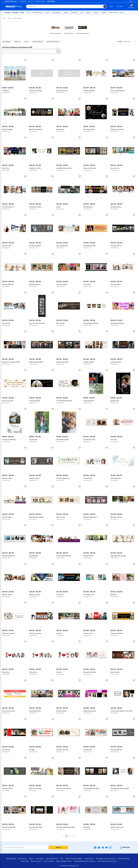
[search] (58, 51)
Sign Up (58, 847)
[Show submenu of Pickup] (25, 13)
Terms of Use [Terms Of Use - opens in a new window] (25, 861)
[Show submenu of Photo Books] (78, 13)
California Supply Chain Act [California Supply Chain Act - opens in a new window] (64, 861)
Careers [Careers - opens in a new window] (31, 859)
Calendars (104, 13)
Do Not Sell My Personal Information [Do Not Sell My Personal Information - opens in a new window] (85, 861)
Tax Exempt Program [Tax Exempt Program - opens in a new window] (109, 859)
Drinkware (96, 13)
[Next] (74, 836)
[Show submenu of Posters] (50, 13)
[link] (55, 29)
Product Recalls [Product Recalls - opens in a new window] (89, 859)
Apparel (88, 13)
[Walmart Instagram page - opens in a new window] (110, 847)
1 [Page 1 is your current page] (66, 836)
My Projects (31, 1)
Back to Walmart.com (10, 1)
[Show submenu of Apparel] (91, 13)
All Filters (7, 42)
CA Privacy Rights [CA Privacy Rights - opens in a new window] (49, 861)
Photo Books (74, 13)
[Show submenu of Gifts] (84, 13)
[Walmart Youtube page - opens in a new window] (107, 847)
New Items (8, 13)
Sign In (131, 1)
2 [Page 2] (70, 836)
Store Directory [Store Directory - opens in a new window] (22, 859)
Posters (47, 13)
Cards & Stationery (38, 13)
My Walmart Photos (40, 1)
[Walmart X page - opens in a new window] (99, 847)
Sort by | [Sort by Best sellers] (120, 42)
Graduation (15, 13)
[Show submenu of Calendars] (107, 13)
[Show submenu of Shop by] (125, 13)
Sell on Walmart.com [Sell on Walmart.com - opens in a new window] (52, 859)
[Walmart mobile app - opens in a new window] (125, 847)
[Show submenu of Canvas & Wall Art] (62, 13)
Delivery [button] (18, 42)
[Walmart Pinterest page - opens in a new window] (103, 847)
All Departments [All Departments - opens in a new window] (11, 859)
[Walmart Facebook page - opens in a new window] (95, 847)
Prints (28, 13)
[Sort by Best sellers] (130, 42)
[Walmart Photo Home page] (14, 6)
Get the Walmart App (124, 859)
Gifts (82, 13)
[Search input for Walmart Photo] (65, 6)
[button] (15, 60)
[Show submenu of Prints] (31, 13)
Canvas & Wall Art (57, 13)
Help (111, 6)
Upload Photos (51, 1)
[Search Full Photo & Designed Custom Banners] (29, 51)
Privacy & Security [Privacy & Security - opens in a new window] (36, 861)
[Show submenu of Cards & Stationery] (43, 13)
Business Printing (114, 13)
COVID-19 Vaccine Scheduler (74, 859)
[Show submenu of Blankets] (69, 13)
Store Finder (23, 1)
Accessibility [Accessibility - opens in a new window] (99, 859)
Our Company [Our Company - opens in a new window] (40, 859)
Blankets (66, 13)
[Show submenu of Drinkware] (99, 13)
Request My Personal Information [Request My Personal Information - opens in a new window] (107, 861)
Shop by (122, 13)
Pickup (22, 13)
